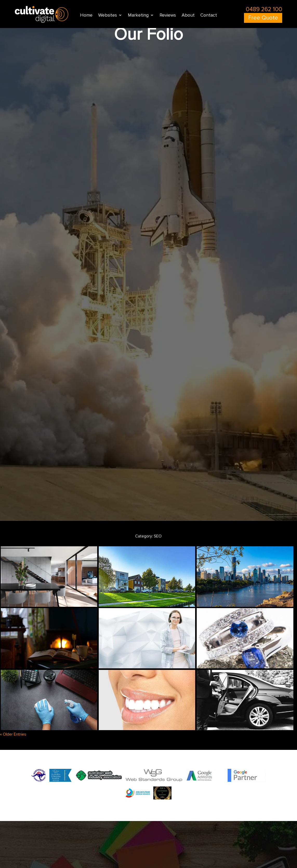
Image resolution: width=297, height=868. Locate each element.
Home (86, 16)
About (188, 16)
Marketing (138, 16)
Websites (108, 16)
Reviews (168, 16)
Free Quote (263, 18)
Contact (209, 16)
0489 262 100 (264, 9)
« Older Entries (13, 734)
